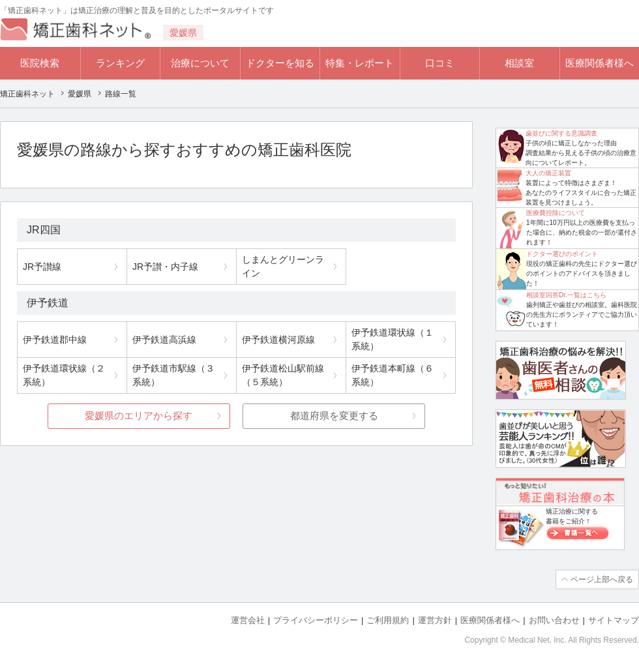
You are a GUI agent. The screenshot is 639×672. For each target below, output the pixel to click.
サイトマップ (614, 620)
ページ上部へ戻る (602, 579)
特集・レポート (360, 63)
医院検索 (40, 63)
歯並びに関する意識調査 (561, 133)
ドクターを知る (280, 63)
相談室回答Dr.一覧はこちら (566, 295)
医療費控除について (556, 213)
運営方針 (435, 620)
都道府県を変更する (334, 416)
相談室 (519, 63)
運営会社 (248, 620)
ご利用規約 (388, 620)
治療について (200, 63)
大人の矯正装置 (548, 173)
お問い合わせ (554, 620)
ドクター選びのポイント (562, 254)
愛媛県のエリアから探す (139, 416)
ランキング (120, 63)
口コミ (440, 63)
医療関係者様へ (600, 63)
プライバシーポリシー (316, 620)
